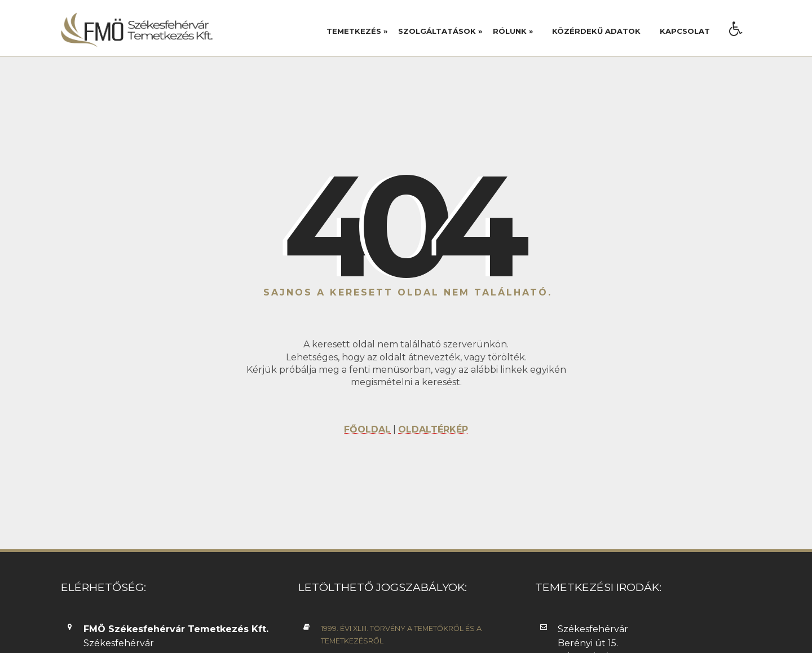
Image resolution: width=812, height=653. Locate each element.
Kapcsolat (685, 31)
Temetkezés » (357, 31)
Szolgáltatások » (440, 31)
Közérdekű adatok (596, 31)
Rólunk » (513, 31)
